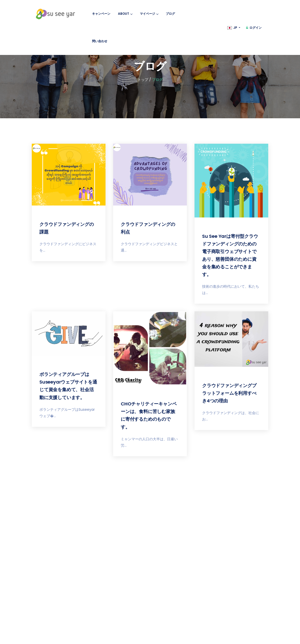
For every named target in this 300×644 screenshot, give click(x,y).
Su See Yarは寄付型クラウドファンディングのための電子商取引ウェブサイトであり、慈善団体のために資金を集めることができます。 (230, 255)
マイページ (149, 14)
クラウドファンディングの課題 (67, 228)
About (125, 14)
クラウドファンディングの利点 (148, 228)
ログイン (254, 28)
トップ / (144, 80)
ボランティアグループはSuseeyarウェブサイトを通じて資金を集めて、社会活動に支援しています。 (68, 386)
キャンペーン (101, 14)
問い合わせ (100, 41)
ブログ (170, 14)
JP (233, 28)
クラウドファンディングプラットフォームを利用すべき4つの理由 (229, 393)
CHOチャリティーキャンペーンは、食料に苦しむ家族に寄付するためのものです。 (149, 415)
